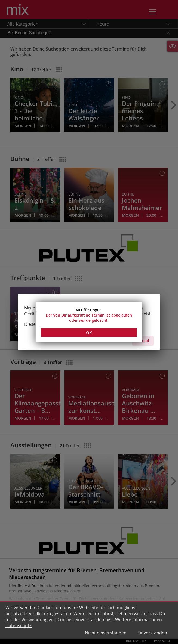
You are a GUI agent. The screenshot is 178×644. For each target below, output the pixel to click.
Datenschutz (19, 626)
